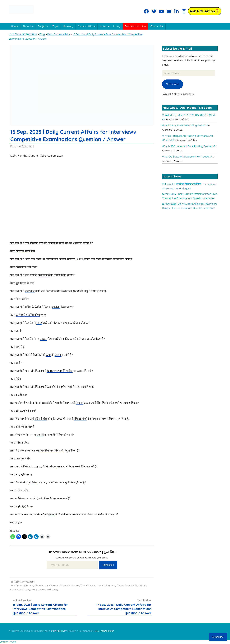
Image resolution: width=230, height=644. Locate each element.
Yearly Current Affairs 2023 (45, 589)
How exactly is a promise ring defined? (185, 125)
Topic (56, 26)
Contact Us (157, 26)
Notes (105, 26)
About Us (28, 26)
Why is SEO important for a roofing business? (188, 146)
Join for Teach (8, 642)
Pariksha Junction (135, 26)
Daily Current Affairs (24, 582)
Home (15, 26)
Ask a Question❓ (205, 11)
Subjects (43, 26)
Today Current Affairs (128, 586)
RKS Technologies (104, 631)
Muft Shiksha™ (59, 631)
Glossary (68, 26)
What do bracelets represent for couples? (187, 157)
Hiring (117, 26)
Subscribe (108, 565)
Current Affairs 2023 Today (73, 586)
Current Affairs (87, 26)
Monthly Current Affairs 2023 (102, 586)
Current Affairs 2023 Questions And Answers (37, 586)
